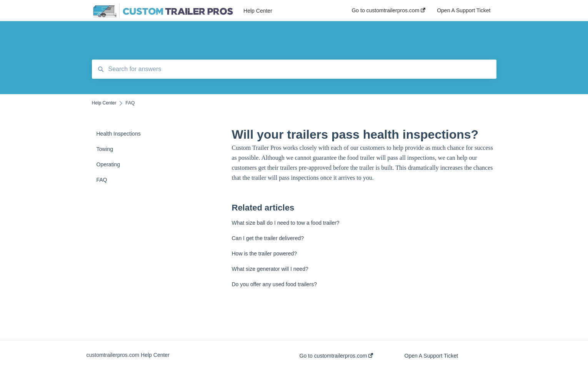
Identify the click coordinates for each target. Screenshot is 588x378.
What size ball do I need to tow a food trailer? (286, 223)
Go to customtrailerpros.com (336, 356)
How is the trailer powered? (265, 254)
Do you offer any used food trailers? (275, 284)
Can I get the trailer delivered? (268, 238)
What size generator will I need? (270, 269)
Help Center (258, 11)
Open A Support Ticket (431, 356)
